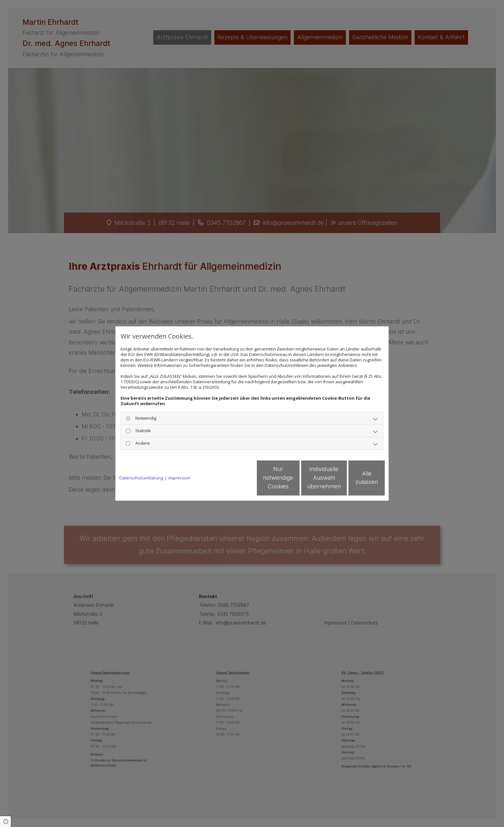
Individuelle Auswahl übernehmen (294, 478)
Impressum (179, 478)
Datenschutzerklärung (141, 478)
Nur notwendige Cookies (233, 478)
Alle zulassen (355, 478)
